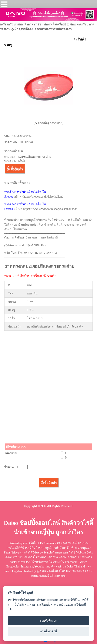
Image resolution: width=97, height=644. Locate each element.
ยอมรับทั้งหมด (48, 621)
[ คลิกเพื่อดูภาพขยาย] (48, 123)
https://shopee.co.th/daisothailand (43, 197)
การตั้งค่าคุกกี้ (48, 631)
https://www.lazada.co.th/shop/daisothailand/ (50, 209)
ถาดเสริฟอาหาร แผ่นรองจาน (54, 29)
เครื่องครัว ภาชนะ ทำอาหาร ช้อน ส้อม (25, 24)
